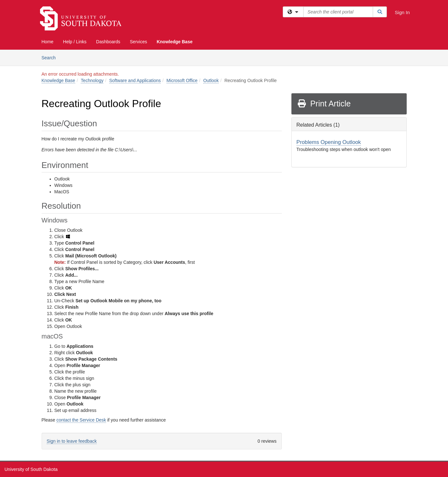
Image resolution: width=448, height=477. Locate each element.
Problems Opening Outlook (329, 142)
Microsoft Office (182, 80)
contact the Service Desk (81, 420)
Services (139, 42)
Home (48, 42)
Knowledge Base (175, 42)
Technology (92, 80)
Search (51, 57)
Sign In (402, 12)
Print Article (324, 104)
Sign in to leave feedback (72, 441)
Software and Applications (135, 80)
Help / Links (75, 42)
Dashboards (108, 42)
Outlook (211, 80)
